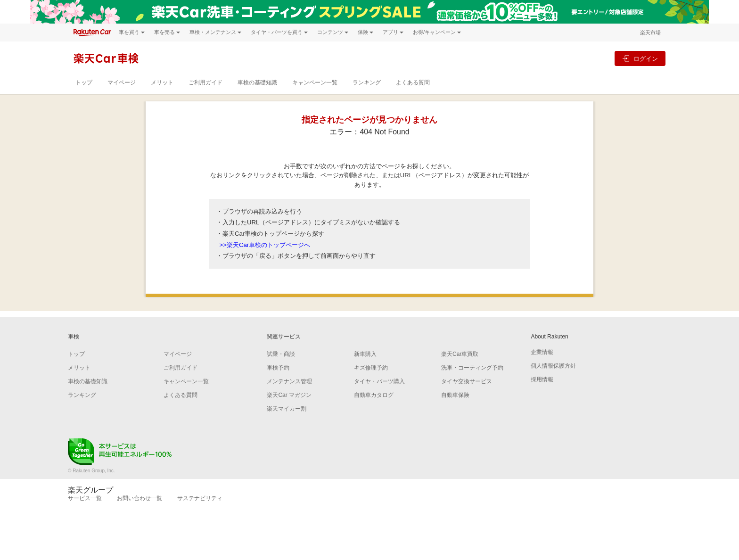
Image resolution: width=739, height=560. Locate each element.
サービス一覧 (85, 498)
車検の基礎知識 (257, 82)
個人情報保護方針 (553, 366)
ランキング (367, 82)
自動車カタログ (374, 395)
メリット (162, 82)
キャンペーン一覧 (315, 82)
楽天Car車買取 (460, 354)
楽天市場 (650, 33)
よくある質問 (413, 82)
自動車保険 (455, 395)
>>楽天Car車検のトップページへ (265, 245)
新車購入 (365, 354)
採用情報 (542, 379)
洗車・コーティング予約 (472, 368)
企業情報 (542, 352)
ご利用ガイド (205, 82)
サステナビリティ (200, 498)
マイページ (122, 82)
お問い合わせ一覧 (140, 498)
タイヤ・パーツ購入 (379, 381)
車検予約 (278, 368)
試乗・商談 (281, 354)
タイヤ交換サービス (467, 381)
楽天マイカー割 (287, 409)
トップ (84, 82)
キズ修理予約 (371, 368)
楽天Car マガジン (289, 395)
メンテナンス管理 (289, 381)
